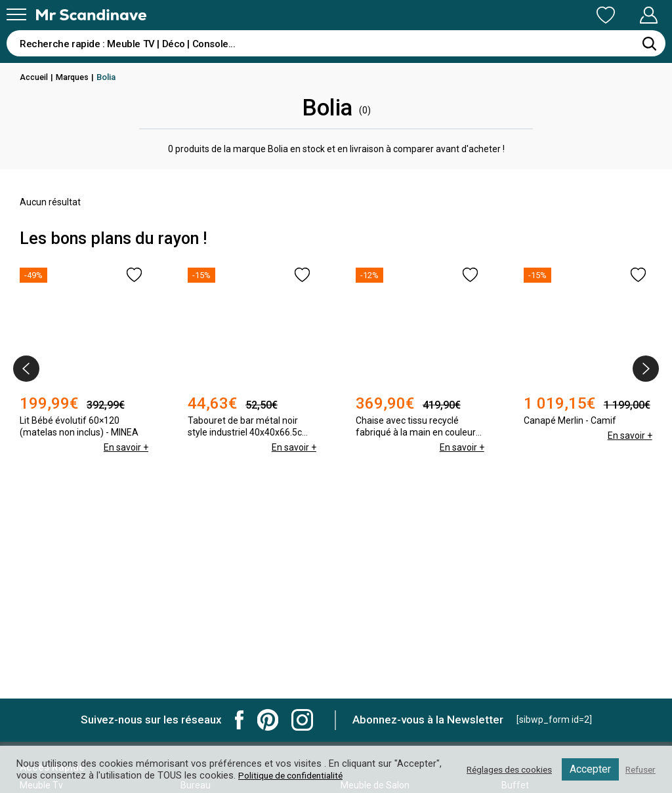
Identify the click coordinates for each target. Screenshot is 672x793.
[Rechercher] (649, 43)
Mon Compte (624, 15)
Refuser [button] (639, 769)
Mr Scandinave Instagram (302, 720)
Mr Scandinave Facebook (240, 720)
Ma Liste (537, 15)
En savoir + (125, 474)
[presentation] (26, 369)
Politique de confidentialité (345, 775)
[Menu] (16, 14)
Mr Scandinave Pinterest (268, 720)
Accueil (35, 77)
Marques (75, 77)
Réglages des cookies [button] (501, 769)
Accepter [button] (586, 769)
